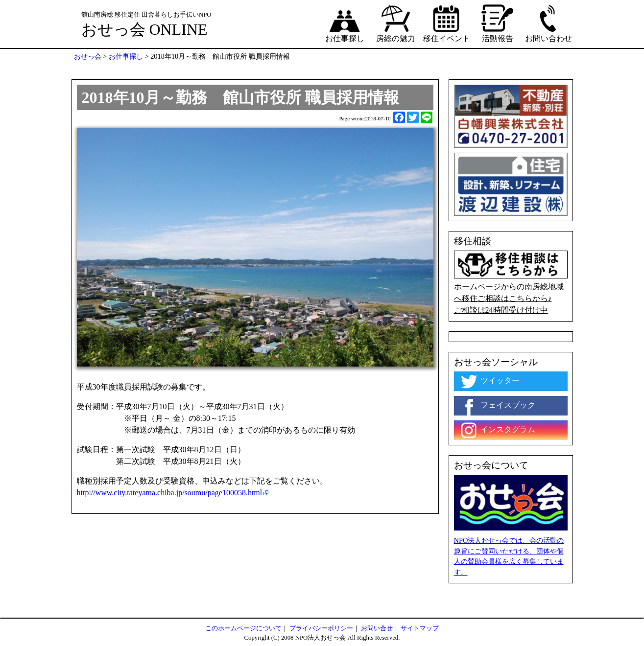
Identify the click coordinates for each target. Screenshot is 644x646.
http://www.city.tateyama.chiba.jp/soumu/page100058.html (170, 493)
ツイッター (489, 381)
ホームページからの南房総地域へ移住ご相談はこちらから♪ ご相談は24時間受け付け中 (511, 282)
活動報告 (498, 23)
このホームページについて (243, 628)
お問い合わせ (549, 23)
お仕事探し (345, 23)
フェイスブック (497, 406)
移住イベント (447, 23)
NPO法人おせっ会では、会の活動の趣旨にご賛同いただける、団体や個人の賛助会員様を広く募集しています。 (509, 556)
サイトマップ (420, 628)
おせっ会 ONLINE (144, 29)
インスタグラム (497, 430)
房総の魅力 (396, 23)
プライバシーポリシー (321, 628)
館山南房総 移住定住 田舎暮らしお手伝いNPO (146, 15)
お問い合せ (377, 628)
